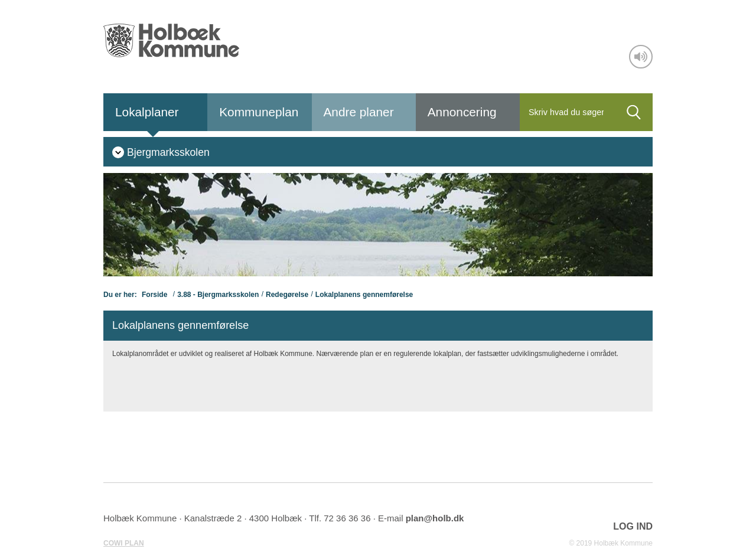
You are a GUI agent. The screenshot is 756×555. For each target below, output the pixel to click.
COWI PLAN (124, 543)
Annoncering (462, 112)
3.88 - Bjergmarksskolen (218, 295)
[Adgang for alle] (641, 57)
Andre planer (359, 112)
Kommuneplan (259, 112)
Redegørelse (287, 295)
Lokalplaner (147, 112)
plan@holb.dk (435, 518)
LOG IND (633, 526)
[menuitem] (161, 152)
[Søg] (567, 112)
